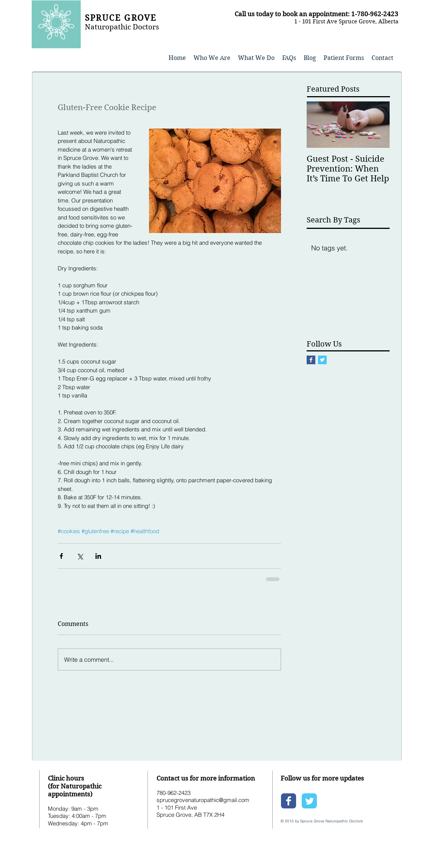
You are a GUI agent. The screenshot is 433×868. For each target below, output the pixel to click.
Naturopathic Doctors (122, 27)
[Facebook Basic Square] (311, 360)
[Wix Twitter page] (309, 801)
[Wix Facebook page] (289, 801)
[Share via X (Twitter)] (80, 556)
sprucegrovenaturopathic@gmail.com (203, 800)
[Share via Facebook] (61, 556)
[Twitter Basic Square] (322, 360)
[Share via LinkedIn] (98, 556)
